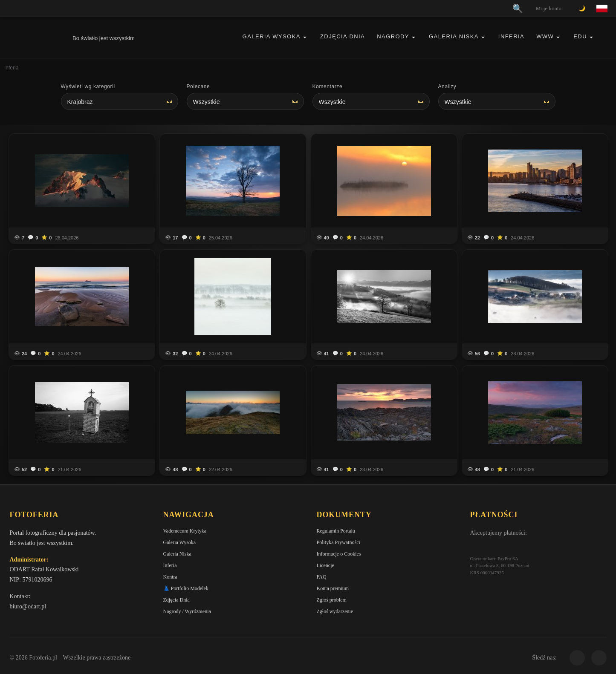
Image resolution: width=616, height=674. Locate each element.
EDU (580, 36)
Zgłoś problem (332, 600)
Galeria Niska (454, 36)
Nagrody (393, 36)
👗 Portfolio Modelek (186, 588)
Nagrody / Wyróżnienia (187, 611)
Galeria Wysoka (272, 36)
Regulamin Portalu (336, 531)
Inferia (511, 36)
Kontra (170, 577)
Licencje (325, 565)
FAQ (322, 577)
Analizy (447, 86)
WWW (545, 36)
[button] (305, 37)
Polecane (198, 86)
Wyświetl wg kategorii (88, 86)
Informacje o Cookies (339, 554)
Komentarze (328, 86)
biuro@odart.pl (28, 606)
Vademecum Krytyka (185, 531)
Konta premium (333, 588)
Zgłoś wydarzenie (335, 611)
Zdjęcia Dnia (343, 36)
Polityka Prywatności (338, 542)
